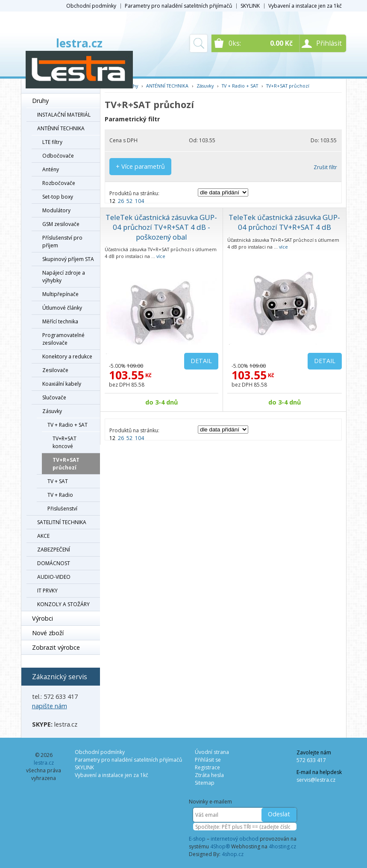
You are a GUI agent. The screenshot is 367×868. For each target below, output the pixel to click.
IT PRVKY (47, 591)
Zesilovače (55, 370)
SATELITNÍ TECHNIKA (62, 522)
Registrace (207, 767)
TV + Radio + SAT (68, 425)
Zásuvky (52, 411)
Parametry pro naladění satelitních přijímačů (178, 6)
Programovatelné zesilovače (63, 339)
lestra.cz (79, 43)
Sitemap (205, 783)
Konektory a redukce (67, 356)
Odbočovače (58, 156)
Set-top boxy (58, 197)
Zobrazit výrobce (56, 647)
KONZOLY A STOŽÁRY (63, 604)
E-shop (197, 839)
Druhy (40, 101)
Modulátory (56, 210)
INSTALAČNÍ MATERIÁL (64, 115)
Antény (51, 169)
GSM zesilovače (61, 224)
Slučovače (54, 397)
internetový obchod (235, 839)
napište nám (50, 706)
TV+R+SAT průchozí (66, 464)
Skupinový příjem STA (68, 259)
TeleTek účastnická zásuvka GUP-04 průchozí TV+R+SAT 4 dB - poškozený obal (161, 227)
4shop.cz (233, 854)
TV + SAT (58, 481)
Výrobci (43, 618)
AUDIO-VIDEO (54, 577)
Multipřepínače (60, 294)
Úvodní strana (212, 752)
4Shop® (220, 846)
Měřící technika (60, 321)
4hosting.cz (282, 846)
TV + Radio (60, 495)
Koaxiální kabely (62, 384)
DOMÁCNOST (54, 563)
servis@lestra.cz (316, 780)
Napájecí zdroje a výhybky (64, 277)
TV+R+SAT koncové (65, 442)
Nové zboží (48, 633)
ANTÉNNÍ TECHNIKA (61, 128)
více (161, 256)
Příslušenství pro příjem (62, 242)
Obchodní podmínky (91, 6)
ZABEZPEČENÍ (54, 550)
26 (121, 201)
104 (139, 201)
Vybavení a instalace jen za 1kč (305, 6)
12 (112, 201)
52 (129, 201)
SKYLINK (250, 6)
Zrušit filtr (325, 167)
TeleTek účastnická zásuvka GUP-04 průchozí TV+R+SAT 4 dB (284, 222)
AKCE (43, 536)
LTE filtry (52, 142)
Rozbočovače (59, 183)
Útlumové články (62, 308)
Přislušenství (62, 509)
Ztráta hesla (209, 775)
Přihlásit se (208, 760)
